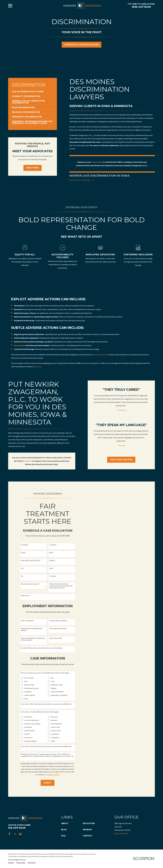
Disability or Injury (57, 685)
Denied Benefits (56, 724)
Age (52, 678)
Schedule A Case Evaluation (81, 45)
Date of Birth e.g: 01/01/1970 (31, 561)
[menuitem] (28, 91)
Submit (48, 783)
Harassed (54, 717)
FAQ (63, 836)
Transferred (28, 738)
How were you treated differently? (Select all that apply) (40, 712)
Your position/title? (56, 639)
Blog (64, 830)
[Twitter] (15, 834)
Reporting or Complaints (59, 696)
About (65, 824)
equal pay (37, 370)
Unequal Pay (55, 738)
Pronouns (53, 577)
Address (52, 561)
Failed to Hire (56, 728)
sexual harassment (100, 358)
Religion (54, 689)
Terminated (28, 717)
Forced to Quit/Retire (32, 721)
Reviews (87, 830)
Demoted (54, 721)
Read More (33, 168)
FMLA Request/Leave (31, 689)
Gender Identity (30, 696)
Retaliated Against (31, 742)
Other (26, 699)
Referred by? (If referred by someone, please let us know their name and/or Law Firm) (61, 586)
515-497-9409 (17, 828)
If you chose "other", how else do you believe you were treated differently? (46, 747)
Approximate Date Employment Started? (31, 630)
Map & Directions (121, 834)
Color (53, 682)
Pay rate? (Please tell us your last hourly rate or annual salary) (42, 648)
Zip (22, 577)
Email (51, 553)
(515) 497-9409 (141, 7)
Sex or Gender (29, 678)
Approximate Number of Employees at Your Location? (33, 640)
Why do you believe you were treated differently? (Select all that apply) (45, 673)
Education (89, 824)
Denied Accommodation (32, 724)
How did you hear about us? (30, 585)
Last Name (53, 545)
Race (26, 682)
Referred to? (25, 596)
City (22, 569)
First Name (25, 545)
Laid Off (27, 735)
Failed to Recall (29, 731)
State (51, 569)
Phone (23, 553)
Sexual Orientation (57, 692)
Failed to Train (56, 731)
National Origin (29, 685)
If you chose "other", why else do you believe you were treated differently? (46, 705)
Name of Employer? (28, 621)
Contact (88, 836)
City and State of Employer (58, 621)
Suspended (55, 735)
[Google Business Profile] (20, 834)
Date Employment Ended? (58, 629)
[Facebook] (9, 834)
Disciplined (28, 728)
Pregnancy (28, 692)
